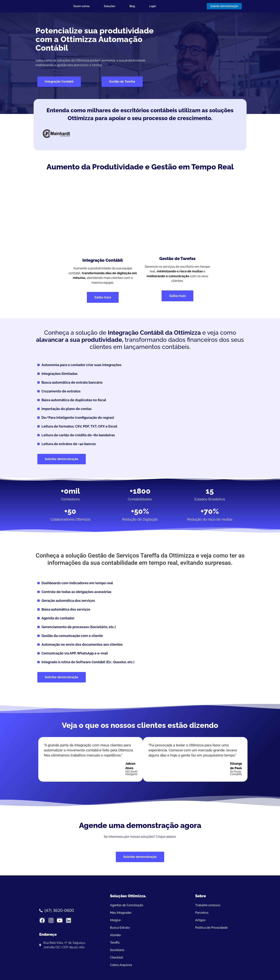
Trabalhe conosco (208, 905)
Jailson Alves (130, 766)
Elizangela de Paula (238, 766)
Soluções (110, 6)
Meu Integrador (121, 913)
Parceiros (202, 913)
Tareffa (115, 943)
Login (153, 6)
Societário (117, 950)
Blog (132, 6)
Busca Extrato (120, 928)
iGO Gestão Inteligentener (134, 773)
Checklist (117, 957)
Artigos (200, 920)
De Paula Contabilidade (239, 773)
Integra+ (116, 920)
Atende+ (116, 935)
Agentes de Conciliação (127, 905)
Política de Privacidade (211, 928)
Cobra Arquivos (121, 965)
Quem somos (82, 6)
